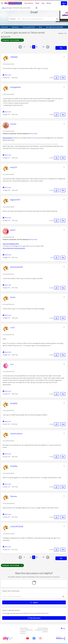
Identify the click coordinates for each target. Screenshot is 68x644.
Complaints (23, 632)
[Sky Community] (13, 3)
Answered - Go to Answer (12, 40)
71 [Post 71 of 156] (6, 424)
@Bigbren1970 (14, 244)
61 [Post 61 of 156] (6, 78)
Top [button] (64, 628)
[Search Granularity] (15, 19)
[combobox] (38, 19)
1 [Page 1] (24, 47)
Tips (43, 3)
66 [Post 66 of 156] (6, 257)
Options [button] (61, 33)
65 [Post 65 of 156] (6, 220)
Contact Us (45, 632)
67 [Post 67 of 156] (6, 288)
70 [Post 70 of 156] (6, 394)
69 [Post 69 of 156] (6, 355)
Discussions (29, 3)
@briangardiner (8, 138)
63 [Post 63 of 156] (6, 158)
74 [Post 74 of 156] (6, 517)
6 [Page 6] (37, 47)
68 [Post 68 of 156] (6, 318)
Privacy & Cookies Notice (26, 630)
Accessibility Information (42, 630)
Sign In (64, 3)
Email (34, 12)
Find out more (33, 134)
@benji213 (6, 244)
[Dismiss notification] (36, 8)
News (37, 3)
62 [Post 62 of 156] (6, 114)
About (49, 3)
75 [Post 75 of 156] (6, 550)
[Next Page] (48, 47)
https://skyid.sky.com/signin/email (14, 248)
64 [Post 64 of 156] (6, 190)
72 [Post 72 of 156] (6, 457)
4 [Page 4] (31, 47)
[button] (64, 57)
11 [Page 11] (43, 47)
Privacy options (24, 628)
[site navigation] (2, 3)
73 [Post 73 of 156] (6, 487)
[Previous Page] (20, 47)
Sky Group (23, 633)
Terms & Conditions (43, 628)
